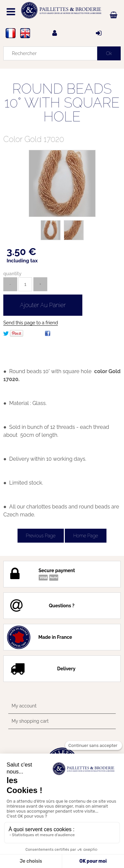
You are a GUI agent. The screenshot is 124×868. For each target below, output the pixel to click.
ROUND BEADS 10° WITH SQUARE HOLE (62, 103)
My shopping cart (30, 721)
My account (24, 706)
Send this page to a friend (31, 323)
